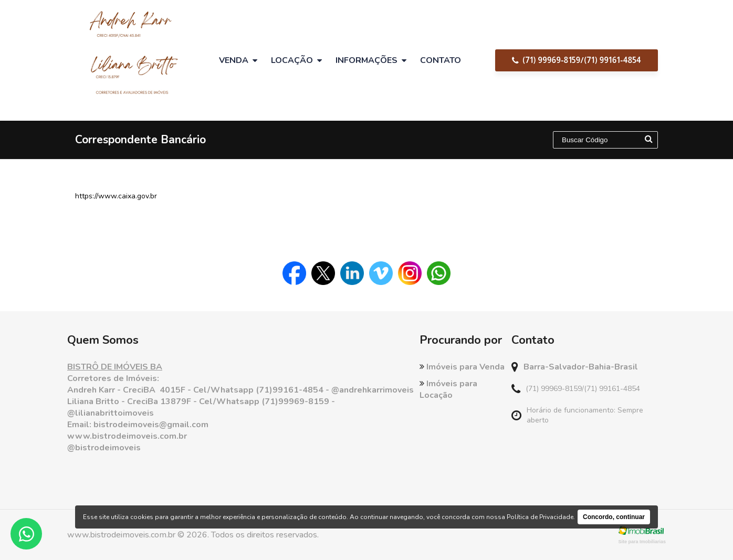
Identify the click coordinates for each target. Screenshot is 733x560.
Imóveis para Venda (462, 367)
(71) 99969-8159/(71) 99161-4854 (577, 60)
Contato (441, 60)
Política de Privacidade (540, 517)
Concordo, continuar (614, 517)
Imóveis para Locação (448, 389)
